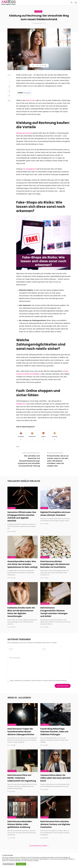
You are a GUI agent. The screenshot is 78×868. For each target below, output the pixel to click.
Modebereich (21, 404)
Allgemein (38, 11)
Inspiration (45, 557)
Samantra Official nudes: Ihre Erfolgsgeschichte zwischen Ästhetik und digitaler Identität (22, 516)
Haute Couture (31, 100)
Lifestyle (44, 508)
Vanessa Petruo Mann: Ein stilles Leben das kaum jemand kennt (55, 778)
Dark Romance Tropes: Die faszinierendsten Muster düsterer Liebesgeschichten (21, 732)
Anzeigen (27, 93)
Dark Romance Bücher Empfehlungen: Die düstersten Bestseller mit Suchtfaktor (55, 564)
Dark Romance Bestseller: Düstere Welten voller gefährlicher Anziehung (20, 824)
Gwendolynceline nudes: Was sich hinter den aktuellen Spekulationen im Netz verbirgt (23, 564)
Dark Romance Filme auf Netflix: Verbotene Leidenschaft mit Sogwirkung (22, 778)
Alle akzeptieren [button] (21, 864)
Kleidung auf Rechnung (24, 133)
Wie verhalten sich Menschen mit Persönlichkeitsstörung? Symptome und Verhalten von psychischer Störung (29, 461)
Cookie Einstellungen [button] (9, 864)
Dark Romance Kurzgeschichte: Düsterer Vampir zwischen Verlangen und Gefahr (54, 612)
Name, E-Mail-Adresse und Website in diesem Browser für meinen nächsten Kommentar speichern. (38, 681)
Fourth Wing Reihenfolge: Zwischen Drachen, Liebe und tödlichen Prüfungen (54, 732)
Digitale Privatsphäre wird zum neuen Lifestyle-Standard (55, 514)
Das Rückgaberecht (30, 169)
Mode (18, 447)
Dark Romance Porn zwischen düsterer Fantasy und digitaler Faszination (55, 824)
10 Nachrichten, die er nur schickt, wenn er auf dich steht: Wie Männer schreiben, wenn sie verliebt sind (58, 461)
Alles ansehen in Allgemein (39, 846)
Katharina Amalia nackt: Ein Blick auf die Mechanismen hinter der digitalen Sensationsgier (21, 612)
